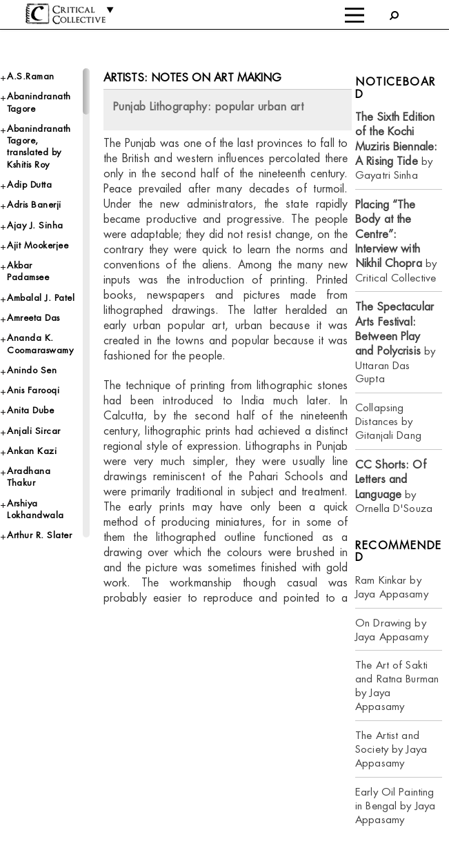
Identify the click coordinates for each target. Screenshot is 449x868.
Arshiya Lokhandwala (36, 509)
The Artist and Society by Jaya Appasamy (391, 749)
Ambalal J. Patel (41, 298)
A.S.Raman (31, 76)
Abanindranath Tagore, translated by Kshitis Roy (39, 147)
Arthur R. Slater (39, 535)
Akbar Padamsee (28, 271)
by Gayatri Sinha (396, 146)
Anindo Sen (32, 370)
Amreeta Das (33, 318)
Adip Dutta (29, 185)
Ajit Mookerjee (38, 245)
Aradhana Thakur (29, 477)
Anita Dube (30, 410)
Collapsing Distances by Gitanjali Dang (388, 421)
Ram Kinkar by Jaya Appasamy (392, 587)
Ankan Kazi (32, 451)
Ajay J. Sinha (35, 225)
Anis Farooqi (33, 390)
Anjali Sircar (34, 431)
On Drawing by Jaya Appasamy (392, 630)
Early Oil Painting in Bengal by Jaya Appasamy (395, 806)
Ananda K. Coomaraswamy (40, 344)
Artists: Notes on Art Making (193, 78)
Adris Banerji (34, 205)
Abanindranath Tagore (39, 102)
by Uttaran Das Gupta (395, 343)
